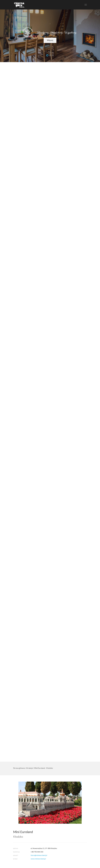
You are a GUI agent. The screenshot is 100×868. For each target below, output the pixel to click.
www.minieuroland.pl (38, 859)
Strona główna (19, 768)
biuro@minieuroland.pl (39, 855)
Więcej (50, 40)
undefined (47, 55)
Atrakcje (30, 768)
